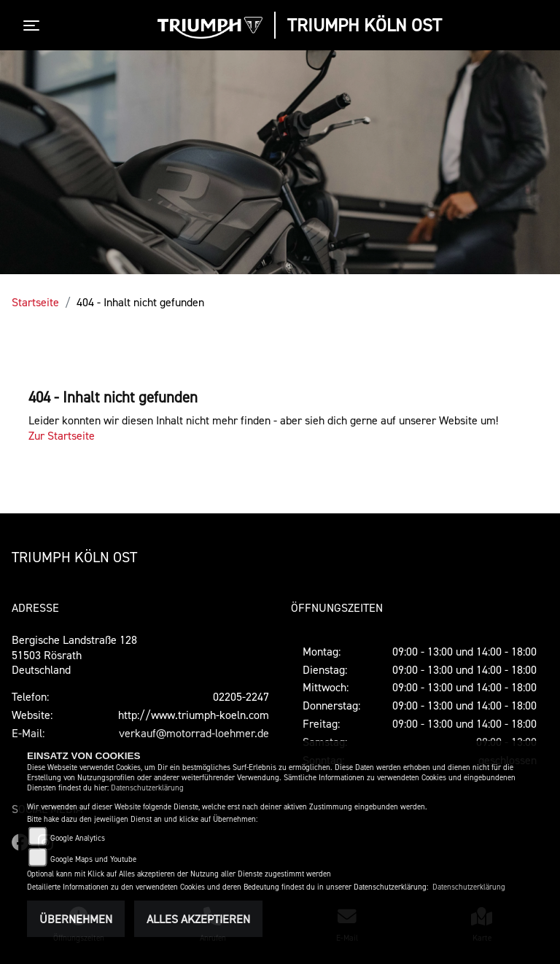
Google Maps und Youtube (93, 859)
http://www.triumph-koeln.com (194, 715)
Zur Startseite (62, 435)
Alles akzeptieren (198, 919)
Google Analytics (78, 838)
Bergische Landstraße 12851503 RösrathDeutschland (74, 655)
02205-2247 (241, 696)
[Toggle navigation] (34, 26)
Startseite (35, 302)
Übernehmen (76, 919)
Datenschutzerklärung (147, 788)
